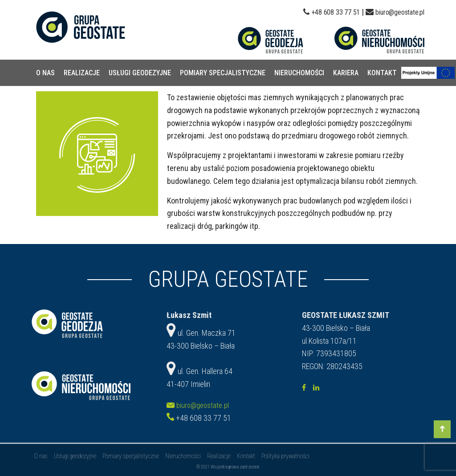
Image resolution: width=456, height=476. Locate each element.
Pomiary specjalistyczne (223, 73)
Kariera (346, 73)
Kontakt (382, 73)
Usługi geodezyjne (140, 73)
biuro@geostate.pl (400, 12)
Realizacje (82, 73)
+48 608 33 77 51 (336, 12)
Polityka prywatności (285, 456)
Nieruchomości (299, 73)
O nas (45, 73)
